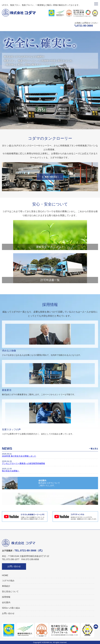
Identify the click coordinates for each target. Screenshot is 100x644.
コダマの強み (8, 581)
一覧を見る (93, 449)
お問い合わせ (14, 566)
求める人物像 (9, 351)
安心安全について (10, 592)
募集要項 (7, 390)
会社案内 (6, 602)
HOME (5, 575)
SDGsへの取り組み (11, 608)
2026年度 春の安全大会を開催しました (19, 456)
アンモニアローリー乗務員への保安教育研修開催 (23, 463)
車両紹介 (6, 586)
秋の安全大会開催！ (11, 471)
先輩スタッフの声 (11, 430)
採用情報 (6, 597)
